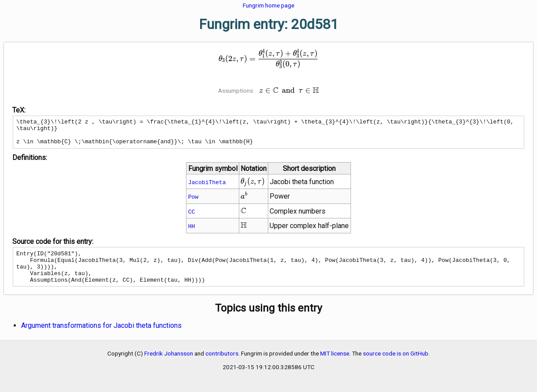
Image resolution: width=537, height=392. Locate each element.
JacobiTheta (207, 187)
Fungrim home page (268, 5)
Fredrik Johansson (169, 365)
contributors (222, 365)
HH (192, 231)
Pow (193, 202)
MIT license (335, 365)
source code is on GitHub (396, 365)
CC (192, 217)
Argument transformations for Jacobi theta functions (101, 337)
